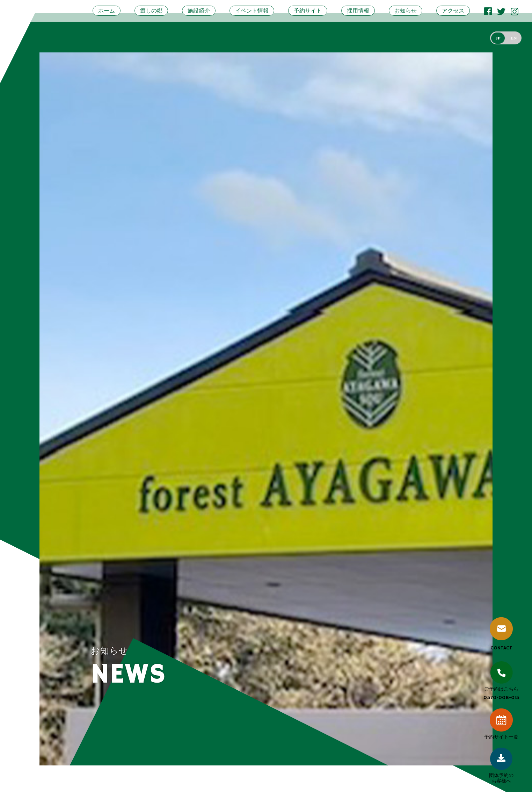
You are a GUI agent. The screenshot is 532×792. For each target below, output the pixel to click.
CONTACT (501, 634)
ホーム (107, 11)
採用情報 (358, 11)
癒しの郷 (151, 11)
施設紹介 (199, 11)
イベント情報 (252, 11)
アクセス (453, 11)
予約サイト (308, 11)
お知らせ (406, 11)
